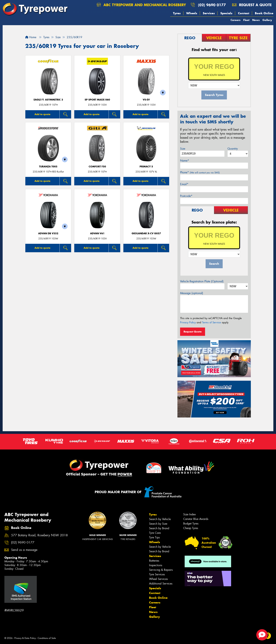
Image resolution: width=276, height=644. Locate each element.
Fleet (246, 20)
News (256, 20)
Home (31, 37)
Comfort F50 (97, 167)
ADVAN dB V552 (48, 233)
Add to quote (42, 114)
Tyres (177, 13)
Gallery (267, 20)
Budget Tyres (191, 524)
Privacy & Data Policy (25, 638)
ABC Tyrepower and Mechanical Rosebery (141, 5)
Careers (236, 20)
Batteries (154, 561)
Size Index (189, 514)
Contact (244, 13)
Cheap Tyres (191, 528)
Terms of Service (211, 322)
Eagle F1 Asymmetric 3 (48, 100)
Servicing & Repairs (161, 570)
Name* (185, 161)
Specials (226, 13)
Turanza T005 (48, 167)
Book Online (264, 13)
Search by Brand (159, 528)
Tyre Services (157, 574)
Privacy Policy (188, 322)
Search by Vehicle (160, 519)
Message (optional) (192, 293)
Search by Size (158, 524)
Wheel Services (158, 579)
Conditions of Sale (47, 638)
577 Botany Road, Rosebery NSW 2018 (39, 535)
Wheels (192, 13)
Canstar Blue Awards (196, 519)
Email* (184, 184)
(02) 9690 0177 (212, 5)
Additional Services (161, 584)
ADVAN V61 (97, 233)
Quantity (233, 149)
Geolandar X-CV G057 (146, 233)
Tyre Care (155, 533)
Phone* (200, 172)
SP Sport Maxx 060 (97, 100)
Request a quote (252, 5)
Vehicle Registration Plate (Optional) (202, 281)
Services (209, 13)
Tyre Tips (154, 537)
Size (183, 149)
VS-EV (146, 100)
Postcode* (186, 196)
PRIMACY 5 (146, 167)
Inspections (156, 565)
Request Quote (193, 332)
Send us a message (24, 550)
